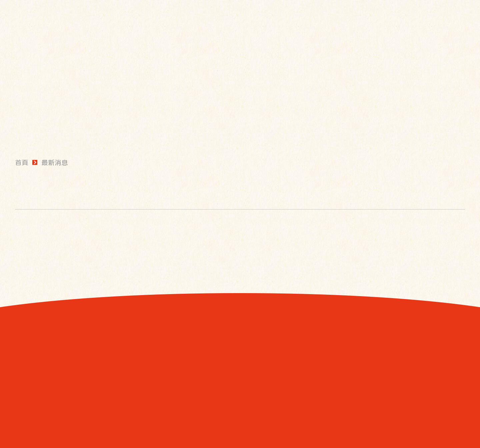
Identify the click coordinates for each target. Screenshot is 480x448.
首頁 (22, 163)
